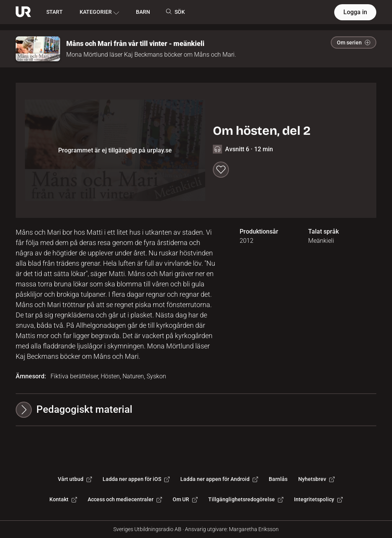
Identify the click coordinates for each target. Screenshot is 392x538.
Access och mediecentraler (125, 499)
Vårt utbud (75, 479)
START (55, 12)
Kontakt (63, 499)
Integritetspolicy (318, 499)
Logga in (355, 12)
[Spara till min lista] (221, 170)
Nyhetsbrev (316, 479)
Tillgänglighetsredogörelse (246, 499)
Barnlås (278, 479)
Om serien (354, 43)
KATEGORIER (99, 12)
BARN (143, 12)
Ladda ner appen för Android (219, 479)
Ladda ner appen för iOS (136, 479)
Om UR (185, 499)
